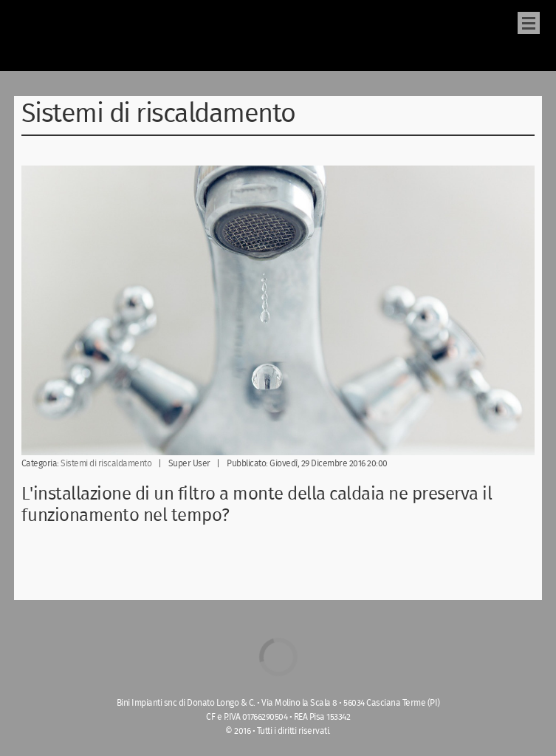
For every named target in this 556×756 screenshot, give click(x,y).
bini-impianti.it (49, 35)
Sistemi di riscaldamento (106, 464)
